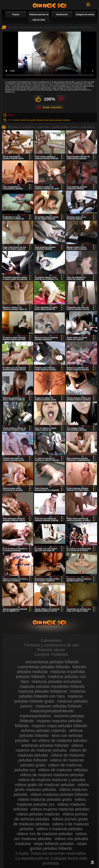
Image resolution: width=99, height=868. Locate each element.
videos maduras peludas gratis (45, 799)
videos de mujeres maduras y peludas (52, 780)
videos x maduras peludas (59, 829)
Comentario (51, 640)
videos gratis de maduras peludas (45, 785)
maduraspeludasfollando (52, 711)
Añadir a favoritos (52, 107)
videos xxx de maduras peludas (45, 834)
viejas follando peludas (54, 844)
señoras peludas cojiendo (43, 730)
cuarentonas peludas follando (44, 667)
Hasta (92, 862)
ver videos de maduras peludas (59, 740)
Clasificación (62, 15)
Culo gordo (31, 120)
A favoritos (88, 4)
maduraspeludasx (35, 716)
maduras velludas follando (58, 706)
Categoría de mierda (85, 15)
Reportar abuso (51, 650)
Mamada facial (42, 120)
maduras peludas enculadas (57, 681)
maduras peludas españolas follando (52, 686)
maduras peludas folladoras (43, 691)
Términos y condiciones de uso (51, 645)
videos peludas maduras (60, 120)
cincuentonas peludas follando (52, 662)
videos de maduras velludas (63, 770)
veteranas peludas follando (45, 745)
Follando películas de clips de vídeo (39, 17)
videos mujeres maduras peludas (60, 809)
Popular (16, 15)
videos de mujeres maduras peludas (52, 775)
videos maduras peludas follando (60, 794)
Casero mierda (20, 120)
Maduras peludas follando (49, 6)
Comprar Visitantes (51, 654)
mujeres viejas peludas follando (59, 726)
